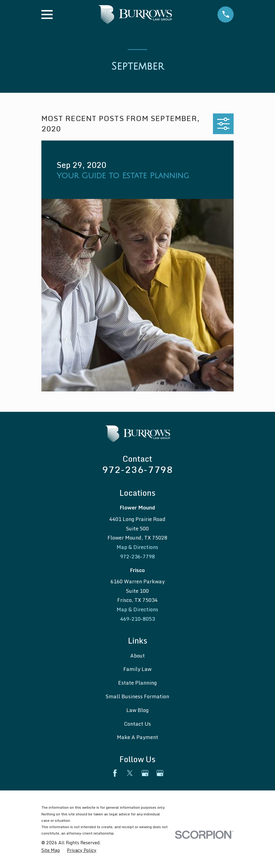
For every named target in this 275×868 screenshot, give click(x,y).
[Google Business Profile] (145, 773)
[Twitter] (130, 773)
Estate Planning (137, 683)
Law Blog (137, 710)
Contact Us (137, 724)
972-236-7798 (137, 469)
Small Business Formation (137, 696)
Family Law (137, 669)
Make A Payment (137, 737)
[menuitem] (51, 850)
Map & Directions (137, 547)
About (137, 656)
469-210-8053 (137, 619)
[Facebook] (115, 773)
